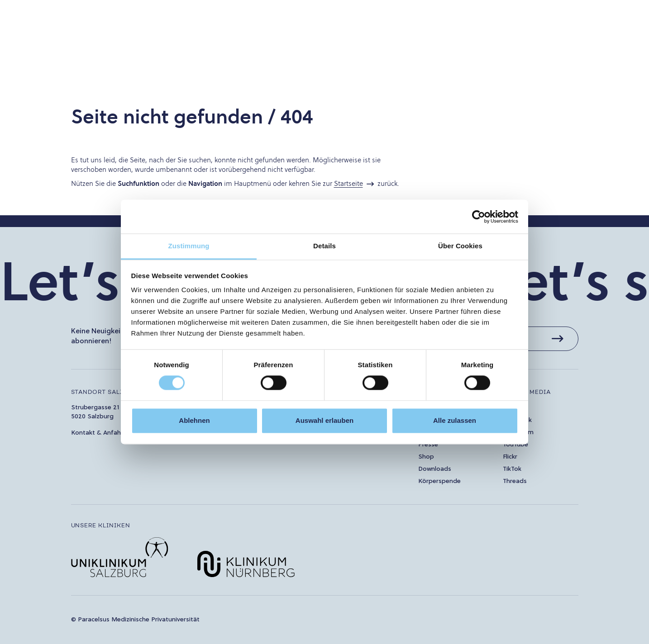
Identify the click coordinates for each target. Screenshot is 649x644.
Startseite (348, 183)
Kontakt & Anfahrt (98, 433)
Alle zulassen (455, 420)
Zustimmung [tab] (189, 246)
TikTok (512, 469)
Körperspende (439, 481)
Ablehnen (194, 420)
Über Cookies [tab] (460, 246)
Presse (428, 445)
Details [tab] (324, 246)
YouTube (515, 445)
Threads (515, 481)
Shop (426, 457)
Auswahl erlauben (324, 420)
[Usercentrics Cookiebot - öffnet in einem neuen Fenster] (479, 217)
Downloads (435, 469)
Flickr (510, 457)
